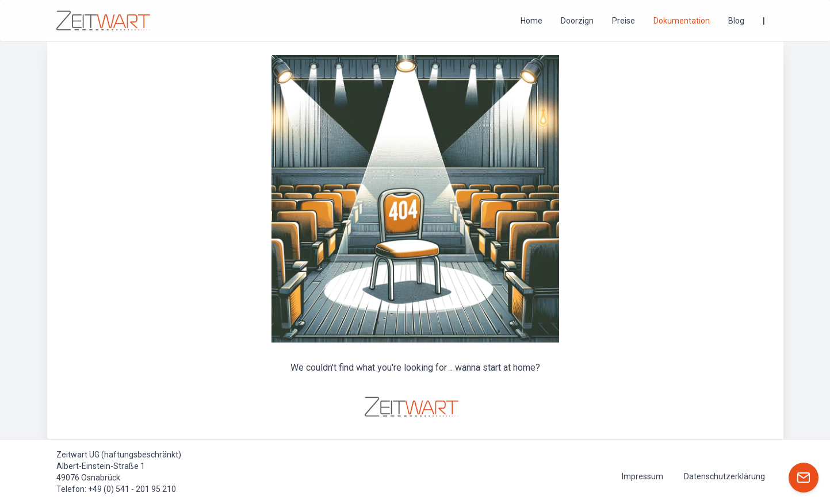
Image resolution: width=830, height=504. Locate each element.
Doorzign (577, 21)
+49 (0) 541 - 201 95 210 (132, 489)
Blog (736, 21)
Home (531, 21)
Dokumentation (682, 21)
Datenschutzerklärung (724, 476)
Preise (624, 21)
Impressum (642, 476)
